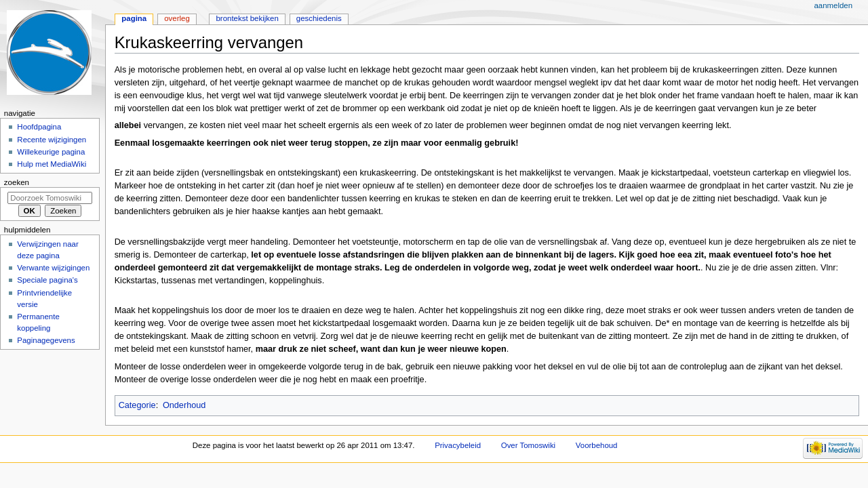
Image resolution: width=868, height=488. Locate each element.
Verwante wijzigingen (53, 268)
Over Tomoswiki (528, 445)
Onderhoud (184, 405)
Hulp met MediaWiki (52, 164)
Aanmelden (833, 5)
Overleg (177, 18)
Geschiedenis (319, 18)
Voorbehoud (597, 445)
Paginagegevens (46, 340)
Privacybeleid (458, 445)
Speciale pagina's (47, 280)
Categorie (137, 405)
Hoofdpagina (39, 127)
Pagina (134, 18)
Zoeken (17, 182)
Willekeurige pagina (51, 152)
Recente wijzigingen (52, 140)
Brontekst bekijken (247, 18)
